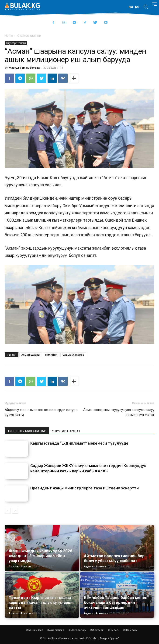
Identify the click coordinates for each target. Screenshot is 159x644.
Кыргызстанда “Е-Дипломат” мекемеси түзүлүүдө (79, 443)
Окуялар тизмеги (29, 36)
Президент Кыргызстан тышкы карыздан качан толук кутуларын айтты (41, 602)
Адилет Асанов (20, 566)
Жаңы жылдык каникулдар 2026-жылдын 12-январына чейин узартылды (41, 556)
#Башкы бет (35, 630)
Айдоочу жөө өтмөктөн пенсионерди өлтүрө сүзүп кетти (41, 412)
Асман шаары (31, 355)
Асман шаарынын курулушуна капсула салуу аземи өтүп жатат (119, 412)
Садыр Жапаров (73, 355)
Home (9, 36)
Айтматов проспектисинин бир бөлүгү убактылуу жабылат (114, 558)
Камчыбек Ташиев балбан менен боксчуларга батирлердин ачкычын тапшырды (116, 602)
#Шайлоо (130, 630)
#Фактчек (97, 630)
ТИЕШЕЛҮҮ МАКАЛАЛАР (27, 431)
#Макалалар (77, 630)
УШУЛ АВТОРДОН (66, 431)
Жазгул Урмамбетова (24, 68)
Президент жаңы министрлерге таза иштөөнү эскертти (85, 488)
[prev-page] (8, 511)
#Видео (113, 630)
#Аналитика (56, 630)
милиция (51, 355)
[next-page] (15, 511)
